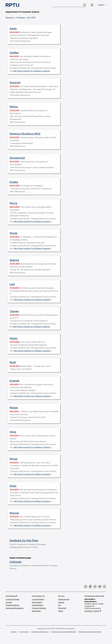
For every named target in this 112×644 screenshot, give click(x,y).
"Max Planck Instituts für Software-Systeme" (32, 221)
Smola (13, 233)
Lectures (9, 602)
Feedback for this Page (24, 540)
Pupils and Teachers (39, 608)
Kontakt (14, 632)
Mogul (14, 459)
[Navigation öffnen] (92, 5)
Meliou (14, 107)
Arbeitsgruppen (64, 599)
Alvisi (13, 432)
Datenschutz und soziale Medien (64, 632)
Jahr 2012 (31, 18)
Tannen (14, 311)
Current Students (38, 599)
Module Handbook (12, 605)
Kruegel (14, 381)
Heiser (14, 338)
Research (10, 18)
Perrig (13, 203)
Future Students (38, 605)
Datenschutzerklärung (40, 632)
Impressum (24, 632)
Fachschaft (62, 608)
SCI (59, 605)
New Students (37, 602)
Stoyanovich (17, 158)
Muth (13, 362)
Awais (13, 28)
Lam (12, 284)
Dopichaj (15, 82)
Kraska (14, 182)
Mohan (14, 408)
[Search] (85, 5)
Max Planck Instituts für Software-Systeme (31, 71)
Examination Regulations (15, 608)
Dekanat (61, 602)
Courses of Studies (12, 599)
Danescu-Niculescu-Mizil (25, 134)
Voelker (14, 53)
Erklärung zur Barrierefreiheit (90, 632)
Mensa (61, 611)
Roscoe (14, 513)
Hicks (13, 486)
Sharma (14, 260)
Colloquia (20, 18)
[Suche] (68, 5)
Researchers (36, 611)
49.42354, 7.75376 (92, 611)
